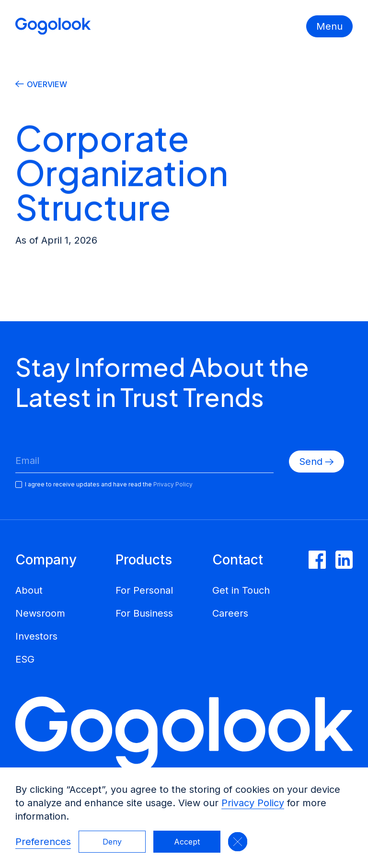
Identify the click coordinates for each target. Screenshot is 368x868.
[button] (238, 842)
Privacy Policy (253, 803)
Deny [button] (112, 842)
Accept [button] (187, 842)
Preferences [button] (43, 842)
